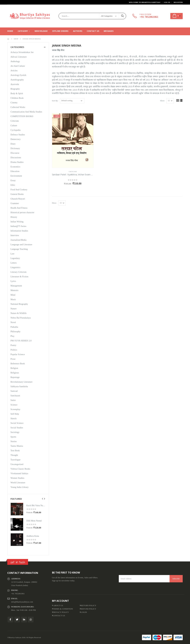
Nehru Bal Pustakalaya (21, 318)
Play (13, 336)
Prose (13, 359)
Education (15, 171)
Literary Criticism (18, 272)
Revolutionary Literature (22, 382)
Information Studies (19, 231)
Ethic (13, 185)
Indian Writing (17, 222)
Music (13, 299)
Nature (13, 309)
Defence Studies (18, 135)
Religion (14, 368)
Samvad (14, 391)
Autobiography (17, 80)
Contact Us (93, 31)
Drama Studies (17, 162)
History (14, 217)
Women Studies (17, 478)
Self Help (15, 414)
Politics (14, 350)
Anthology (15, 61)
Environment (16, 176)
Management (16, 286)
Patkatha (14, 327)
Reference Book (18, 364)
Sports (13, 437)
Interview (15, 235)
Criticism (73, 172)
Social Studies (17, 428)
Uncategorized (17, 464)
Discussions (16, 158)
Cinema (14, 103)
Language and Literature (21, 245)
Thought (14, 455)
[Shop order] (72, 101)
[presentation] (43, 499)
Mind (13, 295)
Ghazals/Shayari (18, 199)
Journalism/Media (18, 240)
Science (14, 405)
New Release (41, 31)
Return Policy (88, 606)
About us (58, 606)
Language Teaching (19, 249)
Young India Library (20, 487)
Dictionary (15, 148)
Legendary (15, 258)
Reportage (15, 377)
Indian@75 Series (18, 226)
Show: (163, 101)
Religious (15, 373)
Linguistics (15, 267)
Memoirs (14, 290)
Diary (13, 144)
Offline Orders (60, 31)
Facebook (10, 620)
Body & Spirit (17, 93)
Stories (14, 441)
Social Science (17, 423)
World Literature (18, 483)
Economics (15, 167)
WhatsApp (31, 620)
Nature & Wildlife (19, 313)
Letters (14, 263)
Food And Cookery (19, 190)
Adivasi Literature (19, 57)
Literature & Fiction (19, 277)
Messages (109, 31)
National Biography (19, 304)
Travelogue (15, 460)
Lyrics (13, 281)
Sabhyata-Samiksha (19, 386)
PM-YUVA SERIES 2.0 (21, 341)
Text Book (15, 451)
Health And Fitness (19, 208)
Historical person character (22, 213)
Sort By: (55, 101)
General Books (17, 194)
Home (10, 31)
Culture (14, 126)
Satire (13, 400)
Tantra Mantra (17, 446)
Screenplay (15, 409)
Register (178, 2)
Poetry (13, 345)
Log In (167, 2)
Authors (78, 31)
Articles (14, 71)
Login (83, 612)
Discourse (15, 153)
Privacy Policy (60, 612)
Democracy (16, 139)
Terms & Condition (63, 609)
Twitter (17, 620)
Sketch (13, 419)
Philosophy (15, 332)
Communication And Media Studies (26, 112)
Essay (13, 180)
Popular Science (18, 354)
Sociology (15, 432)
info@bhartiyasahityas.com (22, 602)
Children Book (17, 98)
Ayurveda (15, 84)
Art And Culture (18, 66)
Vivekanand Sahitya (19, 473)
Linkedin (24, 620)
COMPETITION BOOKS (22, 116)
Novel (13, 322)
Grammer (15, 203)
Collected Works (18, 107)
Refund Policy (88, 609)
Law (12, 254)
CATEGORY (23, 31)
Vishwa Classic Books (20, 469)
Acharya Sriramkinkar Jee (22, 52)
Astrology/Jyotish (18, 75)
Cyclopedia (16, 130)
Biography (15, 89)
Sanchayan (15, 396)
